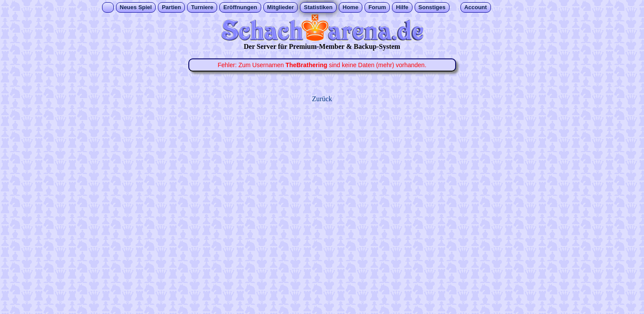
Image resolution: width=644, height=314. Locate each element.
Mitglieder (281, 7)
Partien (171, 7)
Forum (377, 7)
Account (476, 7)
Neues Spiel (136, 7)
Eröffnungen (240, 7)
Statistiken (318, 7)
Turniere (202, 7)
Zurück (322, 99)
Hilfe (402, 7)
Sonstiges (432, 7)
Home (351, 7)
